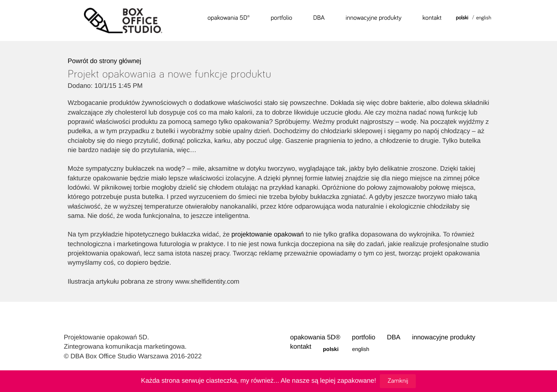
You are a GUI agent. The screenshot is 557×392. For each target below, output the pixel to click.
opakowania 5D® (229, 17)
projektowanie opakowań (267, 234)
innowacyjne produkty (374, 17)
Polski (462, 17)
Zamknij (398, 380)
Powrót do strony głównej (104, 61)
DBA (319, 17)
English (484, 17)
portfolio (282, 17)
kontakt (432, 17)
